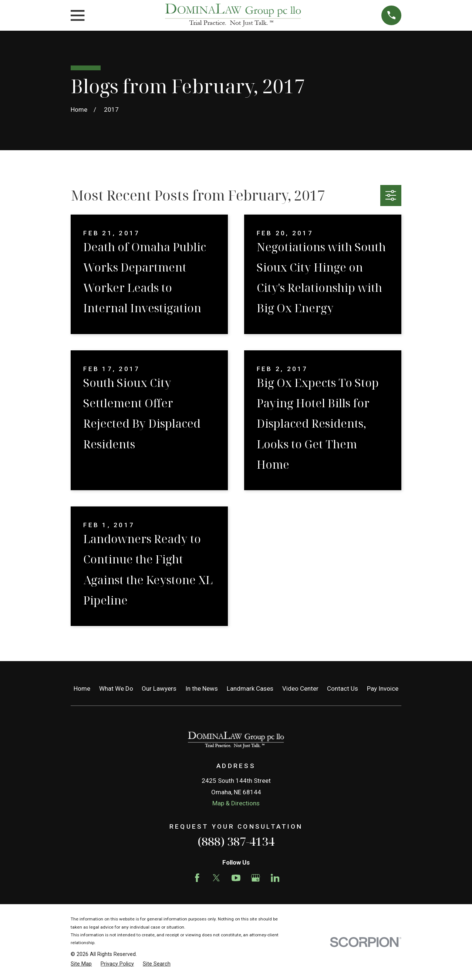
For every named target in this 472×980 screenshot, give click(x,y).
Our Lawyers (159, 688)
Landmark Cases (250, 688)
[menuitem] (81, 964)
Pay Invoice (383, 688)
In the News (202, 688)
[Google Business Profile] (256, 878)
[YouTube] (236, 878)
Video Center (300, 688)
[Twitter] (216, 878)
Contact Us (343, 688)
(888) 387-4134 (236, 841)
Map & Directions (236, 803)
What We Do (116, 688)
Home (82, 688)
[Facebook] (197, 878)
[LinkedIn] (275, 878)
